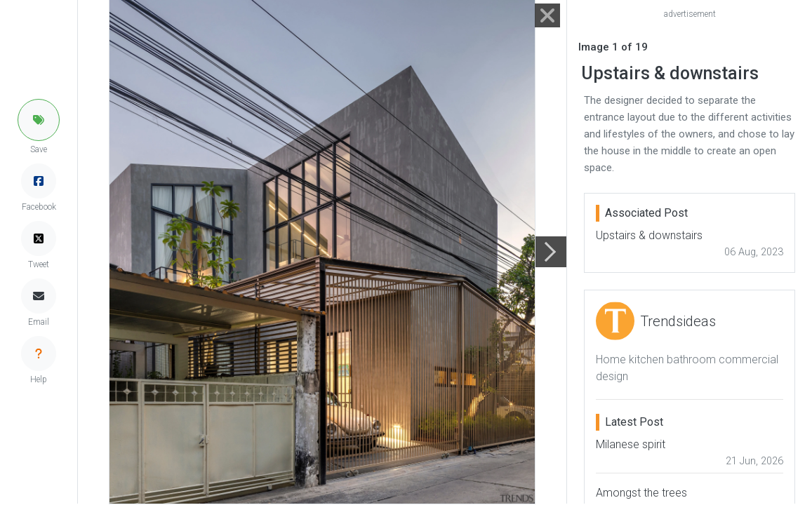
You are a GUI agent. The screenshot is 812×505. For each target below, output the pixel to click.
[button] (39, 120)
